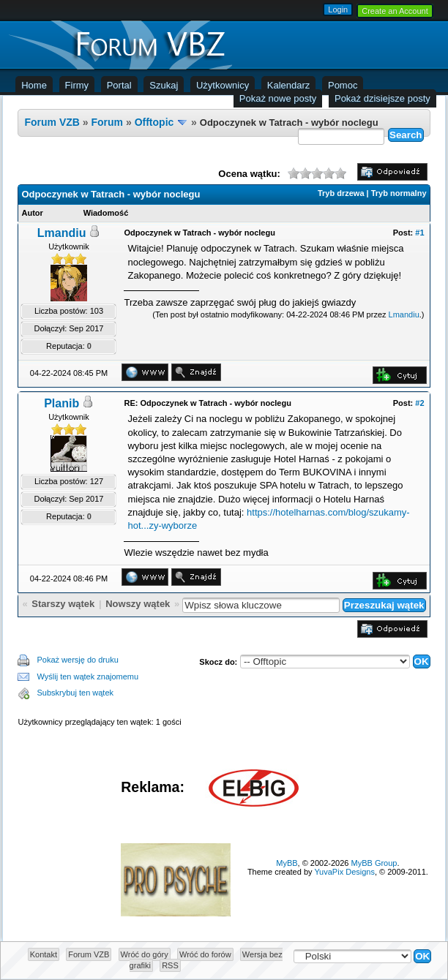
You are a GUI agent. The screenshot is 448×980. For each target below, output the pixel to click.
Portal (119, 85)
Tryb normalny (399, 193)
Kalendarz (289, 85)
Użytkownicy (223, 85)
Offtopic (154, 122)
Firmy (77, 85)
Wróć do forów (205, 954)
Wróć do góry (145, 954)
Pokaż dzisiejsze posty (382, 98)
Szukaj (164, 85)
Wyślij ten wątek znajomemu (87, 676)
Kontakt (44, 954)
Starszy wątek (63, 604)
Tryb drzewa (341, 193)
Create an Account (395, 11)
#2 (419, 403)
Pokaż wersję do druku (77, 660)
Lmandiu (62, 233)
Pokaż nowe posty (278, 98)
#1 (419, 233)
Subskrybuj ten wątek (75, 693)
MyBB (287, 863)
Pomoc (343, 85)
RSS (170, 965)
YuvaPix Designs (344, 872)
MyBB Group (374, 863)
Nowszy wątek (138, 604)
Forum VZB (52, 122)
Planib (61, 403)
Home (34, 85)
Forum (108, 122)
